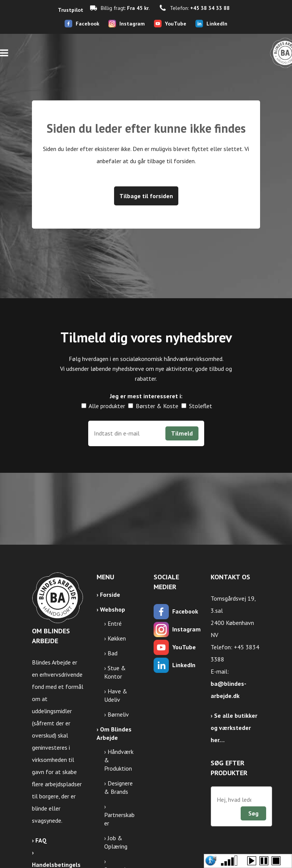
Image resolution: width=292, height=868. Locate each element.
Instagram (132, 24)
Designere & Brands (118, 787)
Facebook (87, 24)
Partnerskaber (119, 819)
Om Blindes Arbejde (114, 733)
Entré (115, 623)
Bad (113, 653)
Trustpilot (71, 10)
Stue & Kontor (115, 672)
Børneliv (118, 714)
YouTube (176, 24)
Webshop (113, 609)
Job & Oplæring (116, 842)
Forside (110, 595)
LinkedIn (217, 24)
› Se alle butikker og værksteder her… (234, 728)
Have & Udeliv (116, 695)
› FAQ (39, 840)
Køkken (117, 638)
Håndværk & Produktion (119, 760)
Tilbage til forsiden (146, 196)
